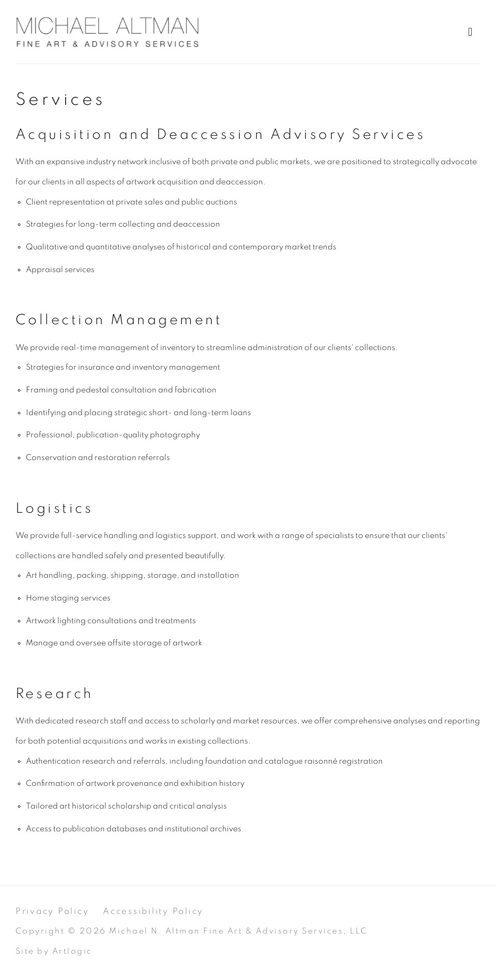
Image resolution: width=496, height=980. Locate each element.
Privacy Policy (52, 911)
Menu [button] (473, 32)
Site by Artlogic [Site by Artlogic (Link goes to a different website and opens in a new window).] (54, 951)
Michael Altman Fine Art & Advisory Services (109, 32)
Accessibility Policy (153, 911)
